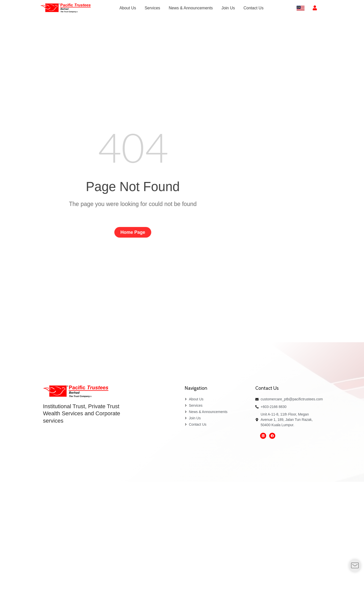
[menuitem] (128, 8)
